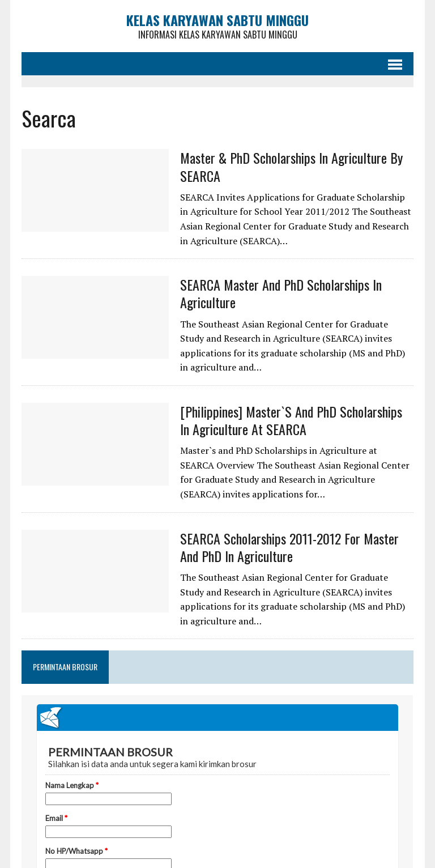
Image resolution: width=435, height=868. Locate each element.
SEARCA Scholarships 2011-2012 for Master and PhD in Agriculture (289, 547)
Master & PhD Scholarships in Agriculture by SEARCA (291, 166)
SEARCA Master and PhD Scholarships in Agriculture (281, 293)
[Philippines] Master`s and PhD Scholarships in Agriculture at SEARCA (291, 420)
